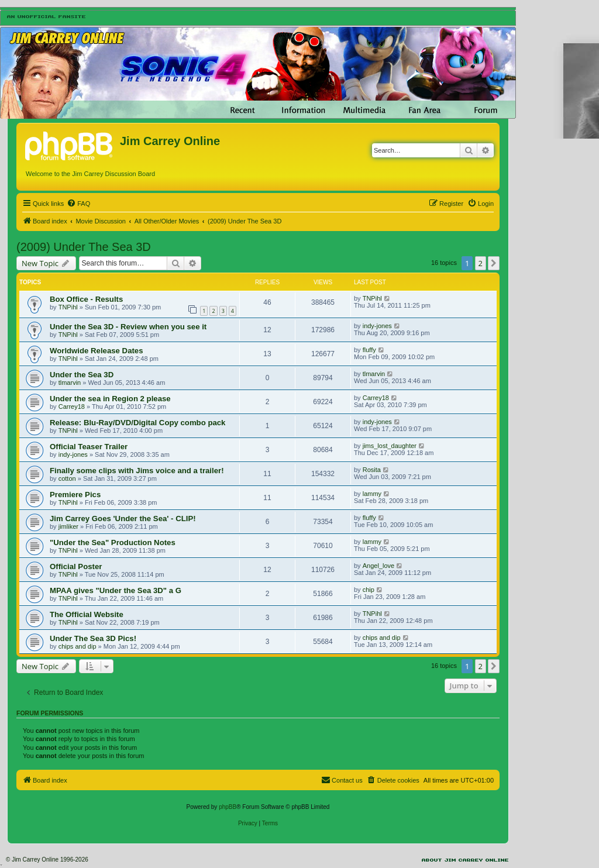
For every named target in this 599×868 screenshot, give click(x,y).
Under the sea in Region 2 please (110, 399)
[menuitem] (78, 204)
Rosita (372, 470)
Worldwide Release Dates (97, 351)
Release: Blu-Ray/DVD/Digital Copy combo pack (137, 423)
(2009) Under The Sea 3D (84, 247)
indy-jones (377, 326)
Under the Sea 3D (82, 375)
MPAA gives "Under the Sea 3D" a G (116, 590)
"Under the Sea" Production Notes (113, 542)
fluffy (369, 350)
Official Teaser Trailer (89, 447)
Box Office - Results (86, 299)
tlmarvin (70, 383)
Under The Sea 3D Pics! (93, 638)
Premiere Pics (75, 495)
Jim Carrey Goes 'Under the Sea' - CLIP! (123, 519)
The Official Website (87, 614)
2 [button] (481, 263)
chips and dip (78, 646)
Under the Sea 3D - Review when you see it (128, 327)
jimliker (68, 526)
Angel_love (378, 566)
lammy (372, 494)
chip (369, 590)
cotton (67, 478)
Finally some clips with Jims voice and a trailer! (137, 471)
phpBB (228, 807)
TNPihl (68, 307)
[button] (494, 263)
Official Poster (76, 566)
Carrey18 (72, 407)
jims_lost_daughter (390, 446)
